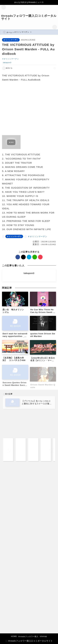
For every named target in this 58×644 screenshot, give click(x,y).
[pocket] (51, 68)
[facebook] (37, 68)
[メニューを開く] (4, 7)
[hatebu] (44, 68)
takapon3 (7, 62)
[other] (29, 278)
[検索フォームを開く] (55, 27)
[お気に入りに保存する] (7, 68)
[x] (40, 68)
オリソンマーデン (11, 40)
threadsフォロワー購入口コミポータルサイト (29, 17)
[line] (48, 68)
